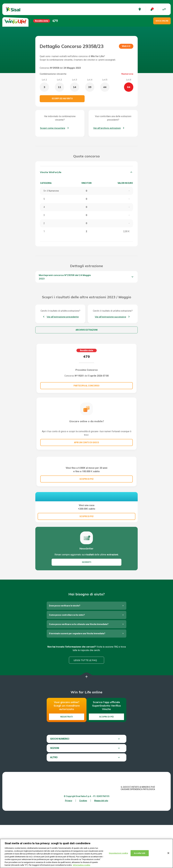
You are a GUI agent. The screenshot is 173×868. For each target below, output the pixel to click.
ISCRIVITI (87, 605)
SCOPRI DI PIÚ (86, 507)
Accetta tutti (140, 853)
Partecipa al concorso (86, 386)
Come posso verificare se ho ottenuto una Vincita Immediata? (79, 667)
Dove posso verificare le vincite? (65, 649)
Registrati (67, 760)
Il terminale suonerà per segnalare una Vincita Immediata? (77, 677)
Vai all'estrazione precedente (63, 317)
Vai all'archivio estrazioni (107, 128)
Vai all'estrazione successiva (110, 317)
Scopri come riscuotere (53, 128)
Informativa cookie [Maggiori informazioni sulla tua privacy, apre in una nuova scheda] (82, 865)
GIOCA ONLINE (162, 21)
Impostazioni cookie (118, 853)
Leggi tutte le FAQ (85, 703)
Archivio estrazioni (87, 330)
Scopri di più (106, 760)
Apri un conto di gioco (86, 442)
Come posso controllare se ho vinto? (67, 658)
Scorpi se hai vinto (62, 99)
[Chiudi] (168, 853)
